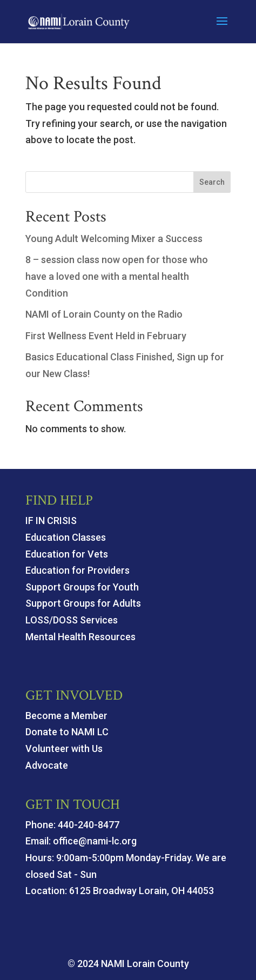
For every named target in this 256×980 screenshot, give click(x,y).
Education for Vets (67, 554)
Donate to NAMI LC (67, 732)
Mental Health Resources (80, 637)
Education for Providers (78, 570)
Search (212, 182)
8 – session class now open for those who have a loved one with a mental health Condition (117, 276)
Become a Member (66, 716)
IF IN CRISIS (51, 521)
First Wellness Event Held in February (106, 336)
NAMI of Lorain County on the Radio (104, 314)
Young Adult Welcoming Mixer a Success (114, 239)
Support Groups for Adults (83, 603)
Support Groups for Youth (82, 587)
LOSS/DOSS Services (72, 620)
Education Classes (66, 537)
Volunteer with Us (64, 749)
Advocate (47, 765)
